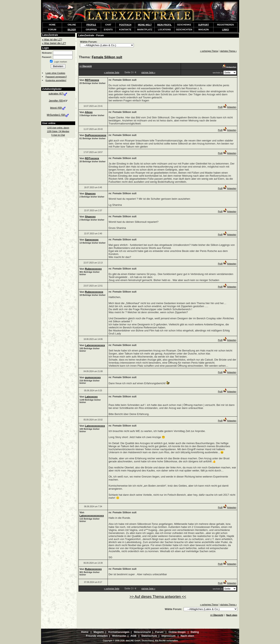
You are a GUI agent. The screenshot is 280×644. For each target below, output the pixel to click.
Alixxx (89, 112)
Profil (220, 107)
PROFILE (91, 25)
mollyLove (153, 639)
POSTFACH (125, 25)
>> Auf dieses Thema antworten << (158, 597)
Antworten (230, 107)
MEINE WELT (145, 25)
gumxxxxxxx (93, 377)
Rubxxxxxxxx (93, 269)
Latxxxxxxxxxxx (95, 345)
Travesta (102, 639)
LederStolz (138, 639)
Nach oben (232, 615)
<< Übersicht (217, 615)
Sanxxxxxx (92, 240)
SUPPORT (203, 25)
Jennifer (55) (58, 101)
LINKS (226, 30)
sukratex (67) (58, 94)
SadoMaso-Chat (84, 639)
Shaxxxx (90, 194)
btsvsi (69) (58, 108)
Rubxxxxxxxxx (94, 292)
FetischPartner (119, 639)
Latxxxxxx (91, 397)
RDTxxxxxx (92, 80)
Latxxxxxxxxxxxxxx (92, 516)
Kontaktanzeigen (173, 639)
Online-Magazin (196, 639)
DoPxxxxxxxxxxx (96, 135)
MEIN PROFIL (164, 25)
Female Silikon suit (107, 57)
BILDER (72, 30)
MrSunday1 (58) (58, 115)
